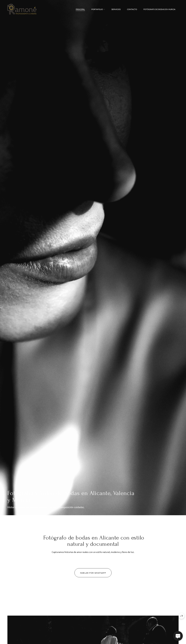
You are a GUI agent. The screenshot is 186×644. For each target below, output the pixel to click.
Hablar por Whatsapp (93, 575)
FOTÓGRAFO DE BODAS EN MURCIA (159, 9)
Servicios (116, 9)
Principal (80, 9)
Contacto (132, 9)
